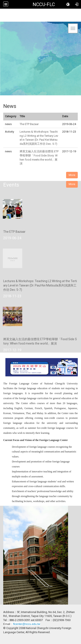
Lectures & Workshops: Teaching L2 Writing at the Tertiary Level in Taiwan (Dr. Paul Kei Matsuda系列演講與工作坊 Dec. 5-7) (40, 285)
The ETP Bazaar (29, 124)
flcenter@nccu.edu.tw (27, 624)
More (72, 175)
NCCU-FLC (44, 4)
